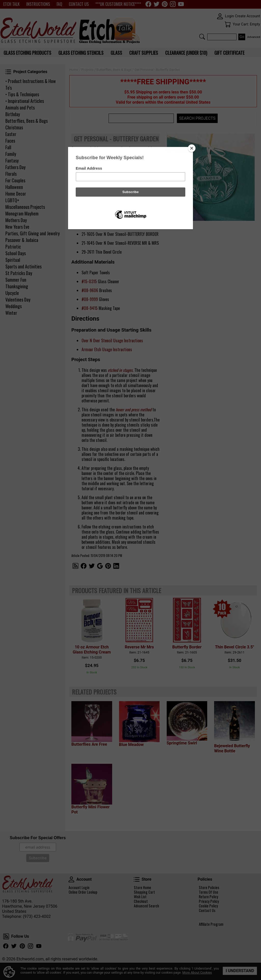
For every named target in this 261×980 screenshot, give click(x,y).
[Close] (192, 148)
